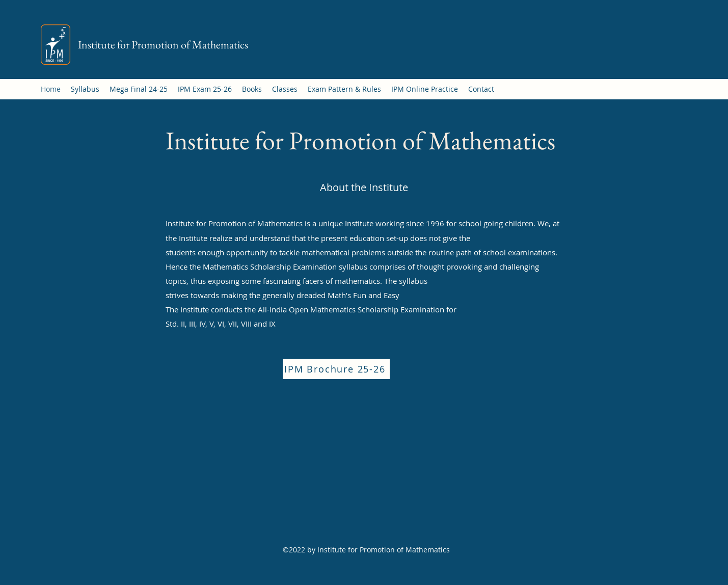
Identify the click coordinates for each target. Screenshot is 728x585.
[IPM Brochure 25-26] (336, 369)
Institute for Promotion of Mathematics (163, 45)
